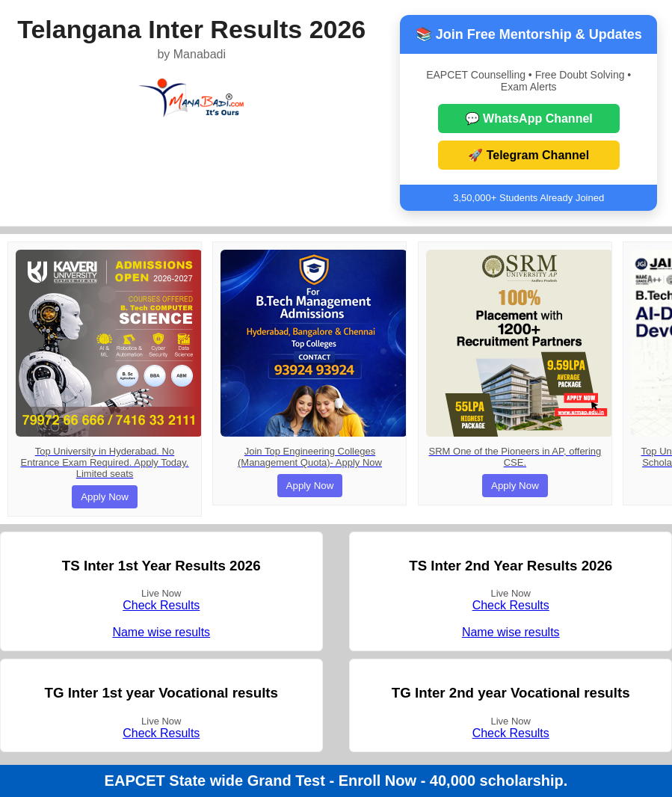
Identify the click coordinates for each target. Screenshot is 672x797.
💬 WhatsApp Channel (529, 119)
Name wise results (161, 632)
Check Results (161, 605)
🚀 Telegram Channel (528, 155)
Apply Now (105, 497)
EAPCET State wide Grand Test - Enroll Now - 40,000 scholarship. (336, 781)
